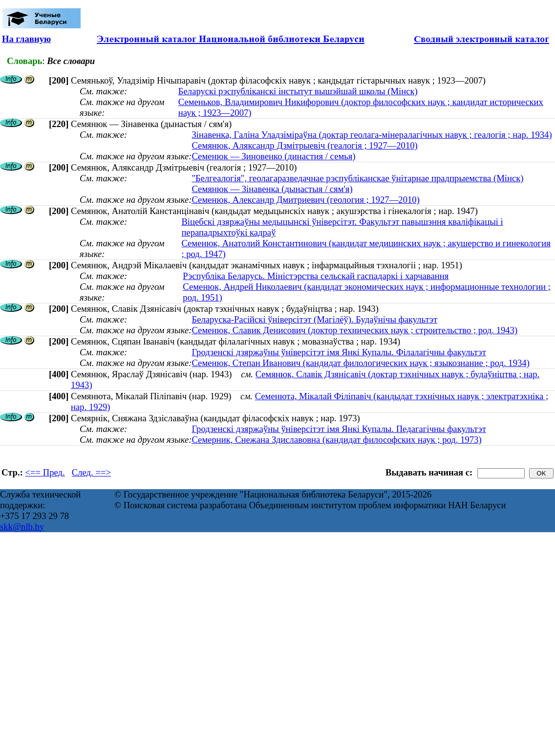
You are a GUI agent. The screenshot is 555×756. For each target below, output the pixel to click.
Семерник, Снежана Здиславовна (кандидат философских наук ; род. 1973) (336, 440)
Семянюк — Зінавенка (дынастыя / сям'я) (272, 189)
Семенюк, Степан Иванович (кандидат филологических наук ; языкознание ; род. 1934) (360, 363)
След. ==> (91, 472)
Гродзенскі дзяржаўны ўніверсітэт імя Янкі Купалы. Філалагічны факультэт (339, 352)
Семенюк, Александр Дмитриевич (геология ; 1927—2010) (305, 200)
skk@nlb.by (22, 527)
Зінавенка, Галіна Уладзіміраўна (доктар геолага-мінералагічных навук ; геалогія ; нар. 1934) (372, 135)
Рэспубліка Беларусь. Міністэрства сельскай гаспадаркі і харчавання (316, 276)
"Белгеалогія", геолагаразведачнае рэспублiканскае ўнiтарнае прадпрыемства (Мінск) (357, 178)
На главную (26, 39)
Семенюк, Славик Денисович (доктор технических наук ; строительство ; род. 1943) (354, 330)
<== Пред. (45, 472)
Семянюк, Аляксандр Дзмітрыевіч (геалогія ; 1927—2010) (304, 145)
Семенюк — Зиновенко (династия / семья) (273, 156)
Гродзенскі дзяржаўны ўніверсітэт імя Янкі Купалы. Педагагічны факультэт (339, 429)
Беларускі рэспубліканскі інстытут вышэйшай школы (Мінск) (298, 91)
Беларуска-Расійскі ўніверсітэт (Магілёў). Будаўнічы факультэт (314, 319)
